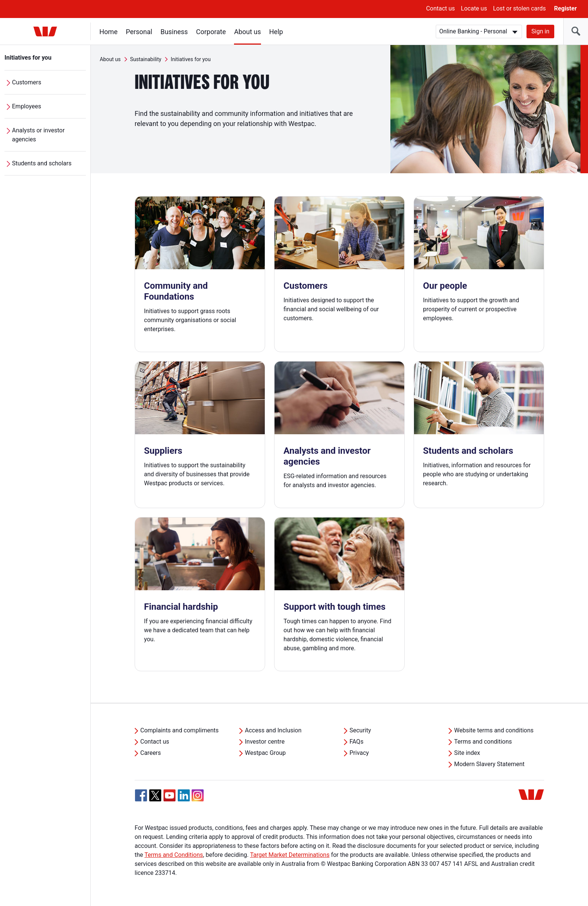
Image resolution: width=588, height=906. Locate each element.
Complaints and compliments (179, 730)
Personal (139, 32)
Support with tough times (334, 607)
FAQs (356, 742)
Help (276, 32)
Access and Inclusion (273, 730)
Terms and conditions (483, 742)
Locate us (474, 8)
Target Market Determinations (290, 855)
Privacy (359, 753)
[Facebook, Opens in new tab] (141, 795)
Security (360, 730)
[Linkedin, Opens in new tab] (184, 795)
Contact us (440, 8)
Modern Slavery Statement (489, 764)
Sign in (540, 31)
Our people (445, 286)
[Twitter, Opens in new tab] (155, 795)
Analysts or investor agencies (38, 135)
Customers (27, 82)
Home (108, 32)
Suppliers (163, 451)
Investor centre (265, 742)
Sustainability (146, 59)
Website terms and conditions (494, 730)
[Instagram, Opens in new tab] (198, 799)
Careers (151, 753)
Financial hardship (181, 607)
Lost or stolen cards (520, 8)
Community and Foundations (176, 291)
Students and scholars (42, 163)
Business (174, 32)
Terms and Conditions (174, 855)
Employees (27, 106)
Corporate (211, 32)
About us (247, 32)
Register (565, 8)
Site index (467, 753)
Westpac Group (265, 753)
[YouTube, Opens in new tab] (169, 795)
